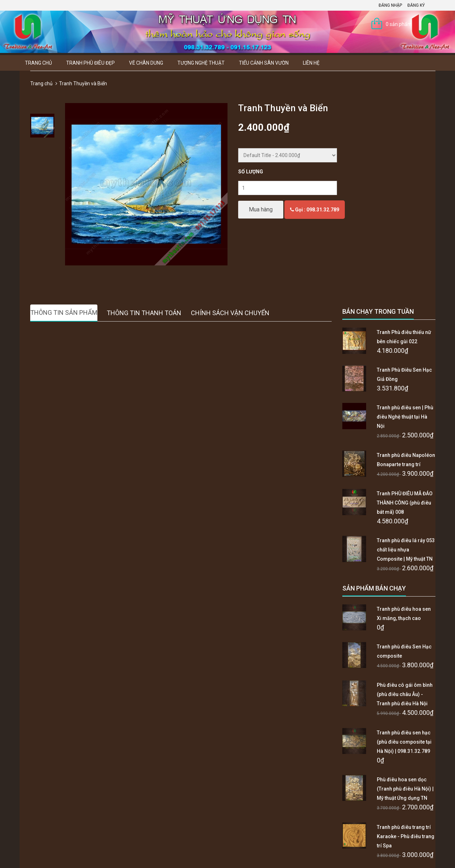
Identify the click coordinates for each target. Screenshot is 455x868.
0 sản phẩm (399, 24)
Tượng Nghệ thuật (201, 63)
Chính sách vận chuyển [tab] (230, 313)
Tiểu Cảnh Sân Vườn (264, 63)
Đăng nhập (390, 5)
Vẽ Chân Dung (146, 63)
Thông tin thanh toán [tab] (144, 313)
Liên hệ (311, 63)
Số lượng (251, 172)
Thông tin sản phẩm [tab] (64, 312)
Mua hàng (261, 209)
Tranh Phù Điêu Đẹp (90, 63)
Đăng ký (416, 5)
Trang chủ (38, 63)
